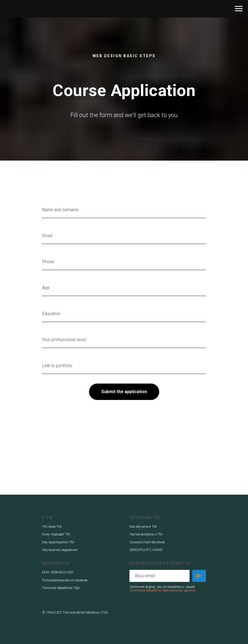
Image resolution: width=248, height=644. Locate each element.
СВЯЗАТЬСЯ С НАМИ (146, 550)
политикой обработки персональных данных (163, 590)
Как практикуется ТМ (58, 542)
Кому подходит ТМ (56, 534)
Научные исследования (60, 550)
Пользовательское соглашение (65, 580)
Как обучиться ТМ (143, 527)
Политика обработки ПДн (61, 588)
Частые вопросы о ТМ (146, 534)
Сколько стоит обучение (147, 542)
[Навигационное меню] (239, 9)
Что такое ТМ (52, 527)
